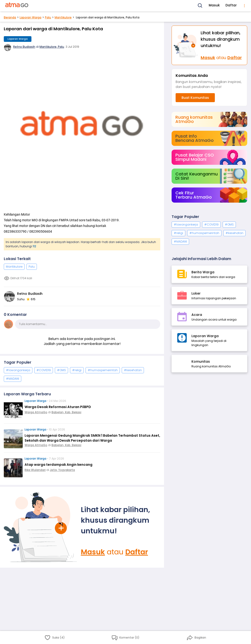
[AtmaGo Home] (17, 6)
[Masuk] (40, 527)
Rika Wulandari (35, 470)
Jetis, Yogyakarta (62, 470)
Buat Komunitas (195, 98)
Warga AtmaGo (36, 412)
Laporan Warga (30, 17)
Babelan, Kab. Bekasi (66, 412)
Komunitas (201, 361)
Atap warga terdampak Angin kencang (58, 465)
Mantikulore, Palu (52, 47)
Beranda (10, 17)
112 (34, 246)
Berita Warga (203, 272)
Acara (197, 315)
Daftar (231, 5)
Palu (48, 17)
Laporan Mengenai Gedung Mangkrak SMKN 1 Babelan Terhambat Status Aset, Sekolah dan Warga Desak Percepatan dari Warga (92, 438)
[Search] (200, 6)
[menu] (244, 6)
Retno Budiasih (24, 47)
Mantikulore (63, 17)
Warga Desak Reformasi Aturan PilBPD (58, 407)
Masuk (214, 5)
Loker (196, 293)
